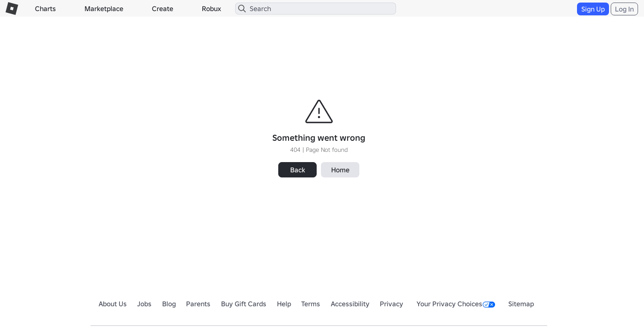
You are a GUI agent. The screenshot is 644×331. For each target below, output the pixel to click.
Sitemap (521, 304)
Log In (624, 9)
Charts (45, 9)
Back (298, 170)
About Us (113, 304)
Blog (169, 304)
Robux (211, 9)
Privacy (392, 304)
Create (163, 9)
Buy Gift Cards (244, 304)
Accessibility (350, 304)
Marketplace (104, 9)
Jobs (144, 304)
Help (284, 304)
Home (340, 170)
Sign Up (593, 9)
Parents (198, 304)
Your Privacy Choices (456, 304)
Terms (311, 304)
